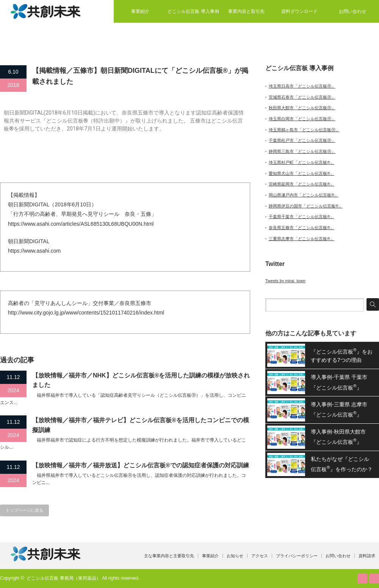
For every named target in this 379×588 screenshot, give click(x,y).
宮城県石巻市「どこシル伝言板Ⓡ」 (302, 97)
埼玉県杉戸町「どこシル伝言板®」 (301, 162)
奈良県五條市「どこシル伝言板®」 (301, 228)
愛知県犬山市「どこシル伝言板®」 (301, 173)
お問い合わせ (352, 11)
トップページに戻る (24, 510)
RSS (362, 579)
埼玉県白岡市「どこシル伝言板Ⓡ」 (302, 119)
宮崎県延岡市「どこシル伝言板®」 (301, 184)
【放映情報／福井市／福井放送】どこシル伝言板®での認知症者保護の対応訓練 (141, 465)
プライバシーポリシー (297, 556)
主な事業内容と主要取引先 (169, 556)
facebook (374, 579)
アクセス (260, 556)
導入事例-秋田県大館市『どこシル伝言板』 (338, 437)
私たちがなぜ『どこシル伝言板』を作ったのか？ (342, 464)
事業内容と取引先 (246, 11)
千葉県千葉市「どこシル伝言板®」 (301, 217)
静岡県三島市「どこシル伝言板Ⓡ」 (302, 151)
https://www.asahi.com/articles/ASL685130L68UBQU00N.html (81, 224)
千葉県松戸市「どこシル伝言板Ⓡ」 (302, 140)
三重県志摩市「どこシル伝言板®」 (301, 239)
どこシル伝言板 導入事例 (193, 11)
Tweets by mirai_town (285, 281)
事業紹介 (140, 11)
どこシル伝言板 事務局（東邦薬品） (63, 578)
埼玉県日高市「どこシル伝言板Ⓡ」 (302, 86)
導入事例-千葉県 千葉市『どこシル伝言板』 (339, 382)
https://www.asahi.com (34, 251)
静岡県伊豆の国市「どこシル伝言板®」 (306, 206)
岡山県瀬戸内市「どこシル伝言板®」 (304, 195)
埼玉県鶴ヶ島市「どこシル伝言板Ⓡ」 (304, 130)
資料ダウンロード (299, 11)
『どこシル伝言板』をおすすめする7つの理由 (342, 355)
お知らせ (235, 556)
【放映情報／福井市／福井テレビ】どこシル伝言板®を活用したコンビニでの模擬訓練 (141, 425)
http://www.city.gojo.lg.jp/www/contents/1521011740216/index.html (86, 313)
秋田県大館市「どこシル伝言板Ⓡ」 (302, 108)
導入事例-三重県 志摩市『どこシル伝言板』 (339, 410)
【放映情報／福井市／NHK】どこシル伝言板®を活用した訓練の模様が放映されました (141, 380)
